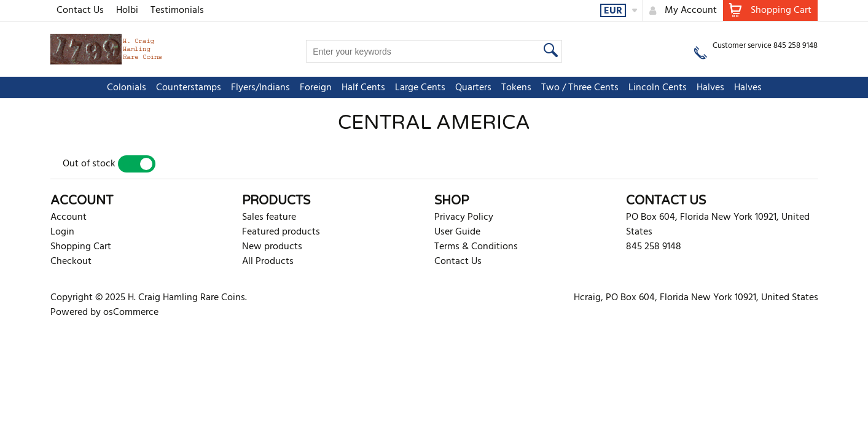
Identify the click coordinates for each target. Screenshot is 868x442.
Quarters (473, 88)
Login (62, 232)
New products (272, 247)
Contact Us (80, 10)
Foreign (316, 88)
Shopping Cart (81, 247)
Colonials (127, 88)
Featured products (281, 232)
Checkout (71, 262)
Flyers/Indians (260, 88)
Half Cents (363, 88)
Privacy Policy (464, 217)
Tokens (516, 88)
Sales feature (269, 217)
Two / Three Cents (580, 88)
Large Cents (420, 88)
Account (68, 217)
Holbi (127, 10)
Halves (710, 88)
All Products (268, 262)
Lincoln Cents (658, 88)
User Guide (457, 232)
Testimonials (177, 10)
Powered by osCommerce (104, 312)
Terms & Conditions (476, 247)
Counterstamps (189, 88)
